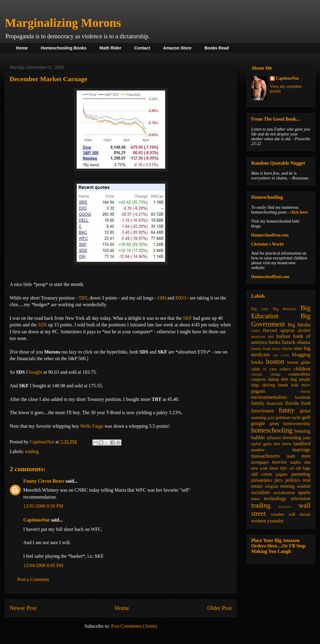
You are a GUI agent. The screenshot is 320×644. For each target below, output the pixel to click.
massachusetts (266, 456)
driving (269, 385)
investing (292, 438)
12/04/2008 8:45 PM (43, 565)
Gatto (255, 331)
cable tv (259, 369)
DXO (181, 298)
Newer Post (23, 608)
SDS (42, 325)
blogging (301, 355)
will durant (299, 514)
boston (275, 362)
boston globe (299, 362)
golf (306, 417)
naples (296, 462)
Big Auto (260, 309)
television (301, 498)
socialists (261, 492)
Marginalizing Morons (63, 23)
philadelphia (262, 480)
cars (273, 369)
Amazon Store (177, 48)
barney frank (261, 349)
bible (298, 349)
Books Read (217, 48)
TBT (83, 298)
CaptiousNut (36, 520)
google (258, 423)
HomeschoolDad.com (270, 277)
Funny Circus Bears (44, 481)
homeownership (297, 424)
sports (304, 492)
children (302, 369)
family (258, 403)
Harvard (270, 330)
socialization (284, 493)
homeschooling (272, 430)
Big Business (285, 309)
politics (293, 480)
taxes (256, 499)
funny (286, 410)
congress (259, 379)
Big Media (299, 325)
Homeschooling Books (64, 48)
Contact (142, 48)
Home (22, 48)
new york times (265, 468)
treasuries (285, 506)
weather (277, 514)
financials (275, 403)
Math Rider (110, 48)
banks (275, 342)
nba (307, 462)
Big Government (281, 320)
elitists (305, 392)
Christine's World (267, 244)
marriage (301, 450)
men (306, 456)
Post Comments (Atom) (134, 626)
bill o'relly (281, 355)
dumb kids (288, 385)
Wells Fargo (92, 426)
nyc (284, 468)
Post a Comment (33, 579)
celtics (285, 369)
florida (292, 403)
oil (292, 468)
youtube (276, 521)
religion (272, 486)
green (274, 424)
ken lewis (282, 444)
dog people (300, 379)
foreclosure (262, 411)
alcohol (304, 330)
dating (273, 379)
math (291, 456)
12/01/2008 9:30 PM (43, 506)
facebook (303, 397)
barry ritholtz (282, 349)
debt (285, 379)
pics (278, 480)
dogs (255, 385)
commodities (299, 374)
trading (32, 451)
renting (287, 486)
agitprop (288, 330)
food (306, 403)
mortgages (260, 462)
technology (275, 498)
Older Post (219, 608)
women (259, 521)
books (257, 362)
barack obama (296, 342)
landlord (302, 444)
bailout (283, 336)
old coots (262, 474)
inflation (274, 438)
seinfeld (304, 486)
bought (36, 372)
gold (271, 418)
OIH (162, 298)
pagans (282, 474)
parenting (301, 474)
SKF (187, 318)
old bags (303, 468)
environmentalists (269, 397)
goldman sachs (288, 418)
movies (279, 462)
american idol (262, 337)
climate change (266, 374)
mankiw (258, 450)
